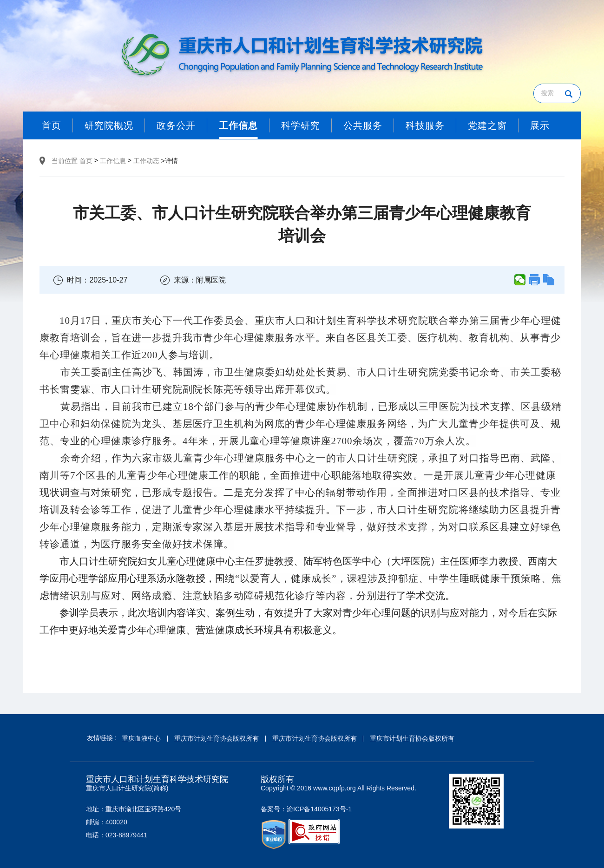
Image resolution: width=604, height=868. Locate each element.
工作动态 (146, 161)
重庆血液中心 (141, 738)
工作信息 (113, 161)
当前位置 (65, 161)
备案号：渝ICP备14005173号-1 (306, 809)
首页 (86, 161)
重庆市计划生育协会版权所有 (217, 738)
